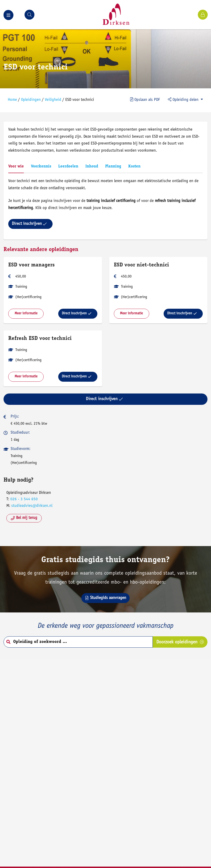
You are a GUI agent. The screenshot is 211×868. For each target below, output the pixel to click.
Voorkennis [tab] (41, 167)
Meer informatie (26, 314)
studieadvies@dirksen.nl (32, 506)
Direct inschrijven (29, 224)
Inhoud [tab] (92, 167)
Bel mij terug (24, 518)
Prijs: (15, 417)
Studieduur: (20, 433)
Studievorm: (21, 449)
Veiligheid (53, 100)
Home (12, 100)
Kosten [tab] (134, 167)
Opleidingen (31, 100)
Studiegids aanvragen (105, 598)
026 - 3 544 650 (24, 499)
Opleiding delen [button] (184, 100)
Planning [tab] (113, 167)
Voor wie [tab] (16, 167)
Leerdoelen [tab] (68, 167)
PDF (145, 100)
